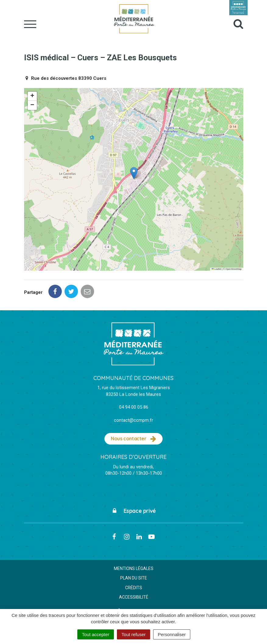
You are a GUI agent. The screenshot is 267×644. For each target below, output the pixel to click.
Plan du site (134, 578)
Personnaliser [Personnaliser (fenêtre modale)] (172, 634)
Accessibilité (134, 597)
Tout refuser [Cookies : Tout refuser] (133, 634)
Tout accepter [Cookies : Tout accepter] (96, 634)
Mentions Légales (134, 568)
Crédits (134, 588)
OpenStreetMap (234, 269)
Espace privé (133, 511)
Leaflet (216, 269)
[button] (134, 173)
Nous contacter (133, 439)
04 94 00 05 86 (134, 407)
